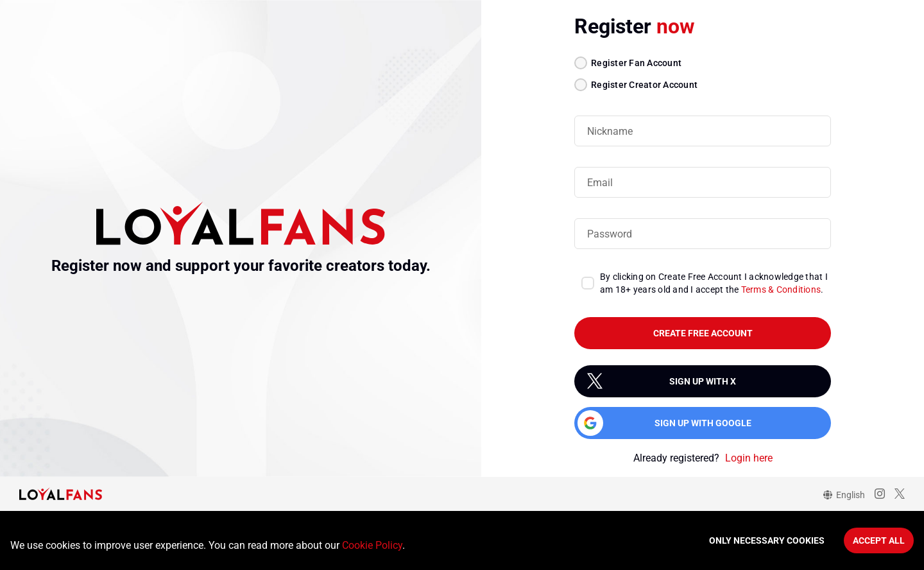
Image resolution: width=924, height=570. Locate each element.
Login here (749, 458)
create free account (703, 333)
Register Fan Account (636, 63)
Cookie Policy (372, 545)
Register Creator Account (644, 85)
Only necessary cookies (767, 540)
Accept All (879, 540)
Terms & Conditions (781, 289)
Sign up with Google (703, 423)
